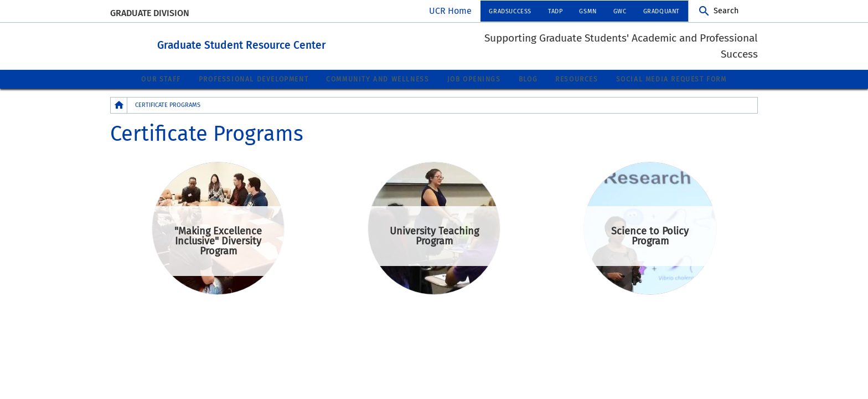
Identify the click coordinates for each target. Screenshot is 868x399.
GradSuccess (510, 11)
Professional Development (254, 79)
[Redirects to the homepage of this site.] (119, 104)
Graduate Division (150, 13)
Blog (528, 79)
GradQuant (662, 11)
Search (726, 11)
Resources (577, 79)
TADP (555, 11)
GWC (620, 11)
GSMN (588, 11)
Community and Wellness (378, 79)
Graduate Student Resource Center (303, 44)
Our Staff (161, 79)
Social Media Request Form (671, 79)
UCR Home (450, 11)
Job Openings (474, 79)
